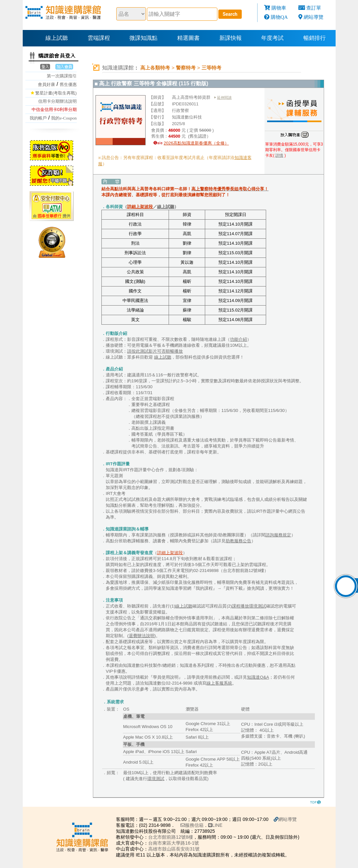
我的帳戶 (38, 118)
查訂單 (314, 8)
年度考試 (272, 38)
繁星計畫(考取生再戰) (56, 93)
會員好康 (46, 84)
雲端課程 (99, 38)
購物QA (279, 17)
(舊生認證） (199, 136)
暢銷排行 (315, 38)
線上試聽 (57, 38)
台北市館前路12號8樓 (170, 837)
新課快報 (231, 38)
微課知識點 (143, 38)
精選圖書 (188, 38)
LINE (215, 825)
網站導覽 (314, 17)
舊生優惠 (68, 84)
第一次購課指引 (62, 76)
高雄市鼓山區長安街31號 (174, 849)
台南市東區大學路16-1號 (174, 843)
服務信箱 (192, 825)
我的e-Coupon (64, 118)
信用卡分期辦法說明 (57, 101)
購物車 (279, 8)
